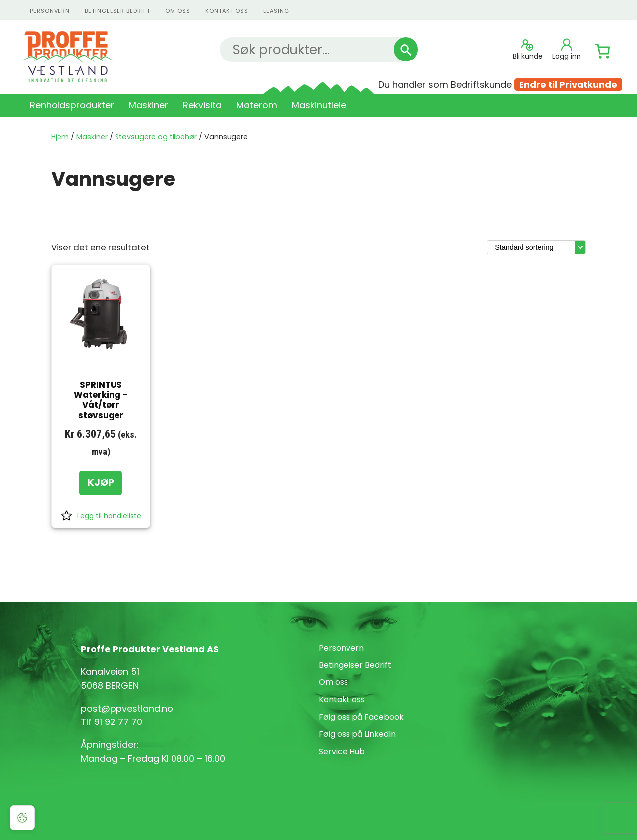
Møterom (257, 105)
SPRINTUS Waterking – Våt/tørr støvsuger (101, 400)
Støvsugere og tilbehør (156, 137)
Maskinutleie (319, 105)
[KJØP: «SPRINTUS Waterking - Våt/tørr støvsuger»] (101, 483)
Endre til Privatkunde (568, 85)
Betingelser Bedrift (117, 11)
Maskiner (148, 105)
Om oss (178, 11)
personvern (50, 11)
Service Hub (342, 751)
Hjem (60, 137)
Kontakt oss (342, 699)
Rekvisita (202, 105)
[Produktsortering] (536, 247)
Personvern (341, 648)
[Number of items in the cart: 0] (603, 51)
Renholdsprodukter (72, 105)
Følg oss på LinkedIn (357, 734)
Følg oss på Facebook (361, 717)
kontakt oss (227, 11)
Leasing (276, 11)
